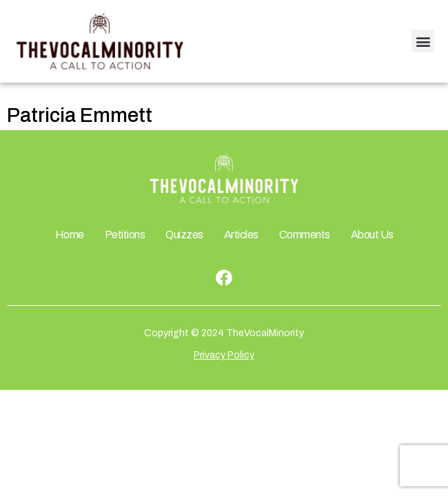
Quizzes (184, 235)
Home (70, 235)
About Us (372, 235)
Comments (305, 235)
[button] (423, 41)
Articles (241, 235)
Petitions (125, 235)
